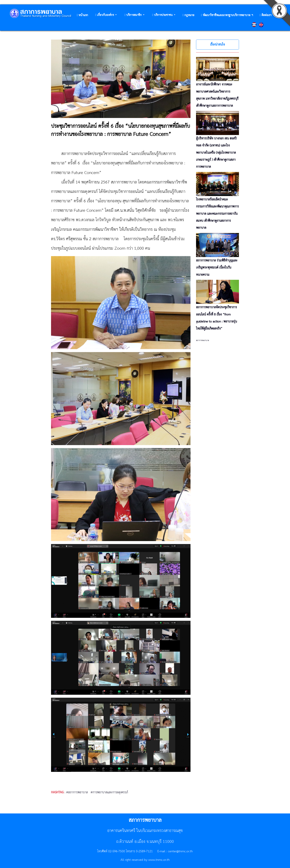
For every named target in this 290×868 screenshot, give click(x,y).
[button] (106, 15)
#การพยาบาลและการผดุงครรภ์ (109, 792)
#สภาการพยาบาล (77, 792)
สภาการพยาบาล (203, 340)
